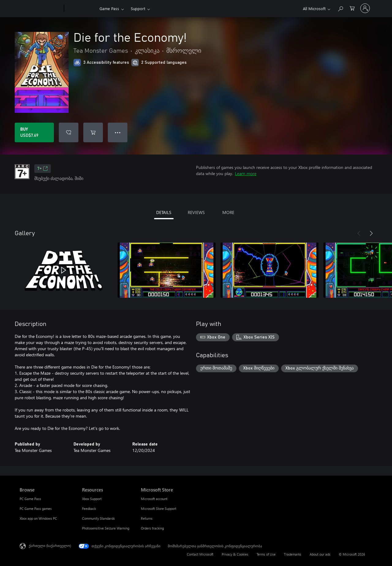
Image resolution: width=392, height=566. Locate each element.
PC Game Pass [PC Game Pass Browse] (30, 499)
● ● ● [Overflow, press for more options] (118, 132)
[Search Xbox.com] (340, 8)
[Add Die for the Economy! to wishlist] (69, 132)
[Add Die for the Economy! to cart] (93, 132)
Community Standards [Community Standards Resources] (98, 518)
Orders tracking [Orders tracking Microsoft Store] (152, 528)
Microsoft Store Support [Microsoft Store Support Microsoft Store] (159, 509)
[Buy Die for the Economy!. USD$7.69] (34, 132)
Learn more (246, 173)
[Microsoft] (41, 9)
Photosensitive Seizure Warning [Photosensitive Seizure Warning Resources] (106, 528)
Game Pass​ (109, 8)
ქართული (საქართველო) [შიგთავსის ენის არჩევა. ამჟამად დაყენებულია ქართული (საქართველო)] (50, 546)
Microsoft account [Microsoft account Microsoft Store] (154, 499)
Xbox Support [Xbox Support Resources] (92, 499)
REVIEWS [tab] (196, 212)
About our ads (320, 554)
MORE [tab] (228, 212)
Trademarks (293, 554)
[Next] (371, 233)
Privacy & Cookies (235, 554)
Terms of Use (266, 554)
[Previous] (359, 233)
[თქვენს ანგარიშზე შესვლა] (365, 8)
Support (138, 8)
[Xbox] (81, 9)
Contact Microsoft (200, 554)
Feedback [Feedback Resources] (89, 509)
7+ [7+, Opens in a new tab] (43, 169)
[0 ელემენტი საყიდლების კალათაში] (352, 8)
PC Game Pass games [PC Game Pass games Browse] (36, 509)
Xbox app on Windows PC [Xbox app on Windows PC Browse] (38, 518)
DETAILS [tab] (164, 212)
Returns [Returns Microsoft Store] (147, 518)
